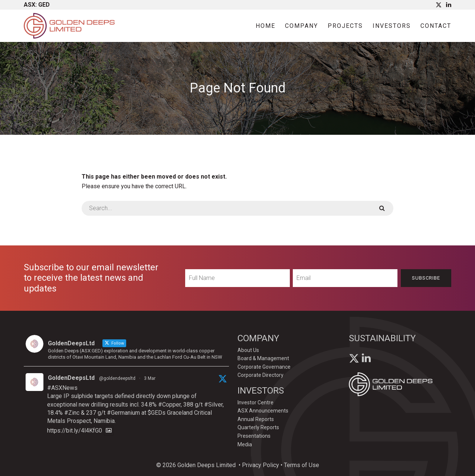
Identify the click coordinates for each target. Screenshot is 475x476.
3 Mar (150, 378)
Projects (345, 26)
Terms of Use (302, 465)
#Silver (213, 405)
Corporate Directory (261, 375)
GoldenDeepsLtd (71, 378)
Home (266, 26)
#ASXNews (62, 388)
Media (245, 444)
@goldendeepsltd (117, 378)
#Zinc (72, 413)
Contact (436, 26)
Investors (392, 26)
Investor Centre (255, 402)
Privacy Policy (261, 465)
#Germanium (123, 413)
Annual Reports (256, 419)
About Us (248, 350)
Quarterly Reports (258, 427)
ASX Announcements (263, 411)
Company (302, 26)
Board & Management (263, 358)
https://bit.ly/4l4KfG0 (75, 431)
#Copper (169, 405)
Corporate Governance (264, 367)
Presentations (254, 436)
